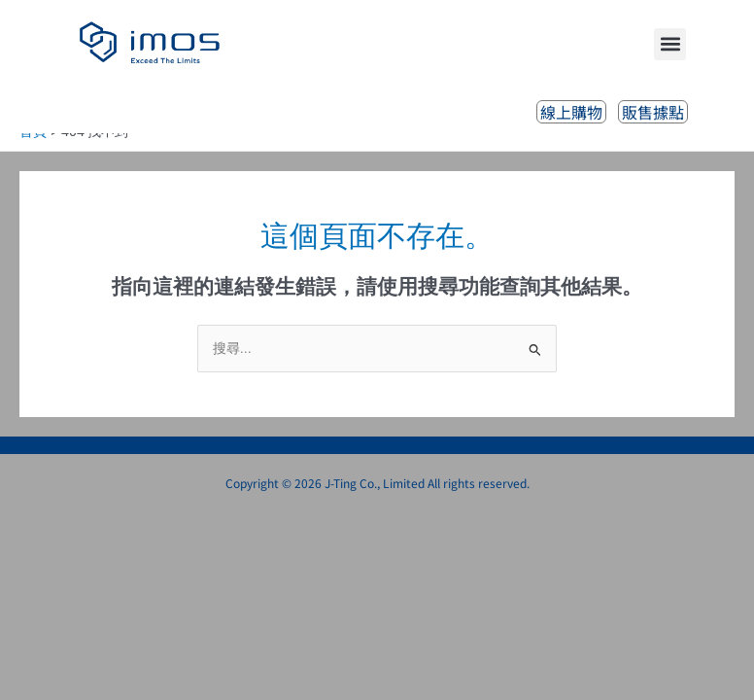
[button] (670, 44)
